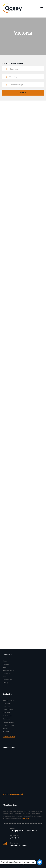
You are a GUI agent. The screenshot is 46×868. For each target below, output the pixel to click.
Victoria (5, 728)
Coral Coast (7, 707)
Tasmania (6, 731)
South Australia (8, 716)
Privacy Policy (7, 680)
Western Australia (8, 700)
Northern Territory (9, 725)
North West (6, 703)
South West (6, 713)
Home (5, 661)
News (5, 677)
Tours (5, 667)
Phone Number (14, 836)
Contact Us (6, 673)
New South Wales (8, 722)
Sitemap (5, 683)
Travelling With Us (9, 670)
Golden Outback (8, 710)
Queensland (7, 719)
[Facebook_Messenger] (40, 862)
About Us (6, 664)
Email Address (14, 843)
